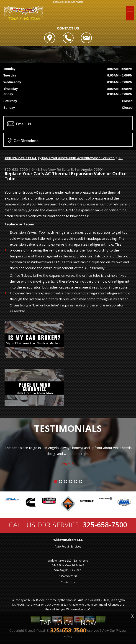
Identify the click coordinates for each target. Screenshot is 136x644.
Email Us (19, 124)
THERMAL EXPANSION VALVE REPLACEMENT (57, 158)
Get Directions (23, 140)
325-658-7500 (16, 169)
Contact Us (68, 582)
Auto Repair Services (68, 547)
